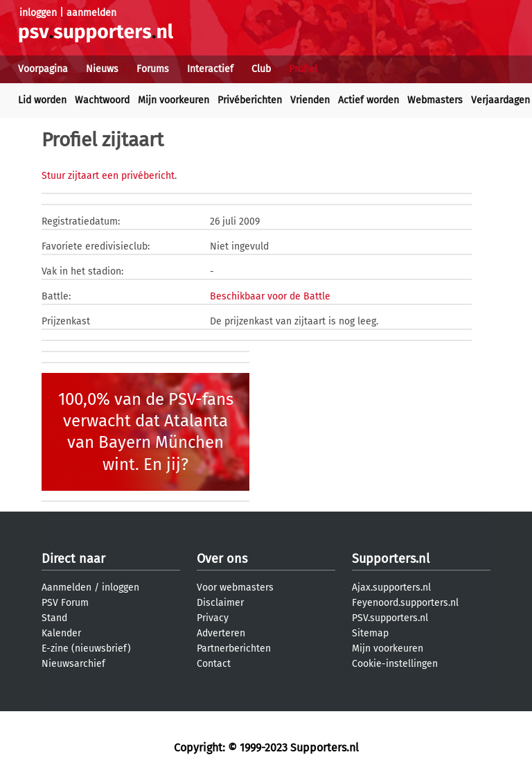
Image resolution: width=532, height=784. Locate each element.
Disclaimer (220, 603)
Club (261, 69)
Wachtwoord (102, 100)
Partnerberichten (234, 648)
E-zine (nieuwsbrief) (86, 648)
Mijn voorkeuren (174, 100)
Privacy (213, 618)
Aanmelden (66, 587)
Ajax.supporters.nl (391, 587)
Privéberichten (250, 100)
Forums (153, 69)
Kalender (61, 633)
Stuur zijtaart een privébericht (108, 176)
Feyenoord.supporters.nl (405, 603)
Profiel (303, 69)
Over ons (222, 559)
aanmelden (91, 13)
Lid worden (42, 100)
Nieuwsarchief (73, 664)
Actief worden (369, 100)
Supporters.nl (391, 559)
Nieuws (102, 69)
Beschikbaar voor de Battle (270, 296)
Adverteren (221, 633)
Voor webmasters (235, 587)
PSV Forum (65, 603)
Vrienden (310, 100)
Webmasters (435, 100)
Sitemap (370, 633)
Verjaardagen (500, 100)
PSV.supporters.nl (390, 618)
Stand (54, 618)
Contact (214, 664)
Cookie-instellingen (395, 664)
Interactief (210, 69)
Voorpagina (43, 69)
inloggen (38, 13)
